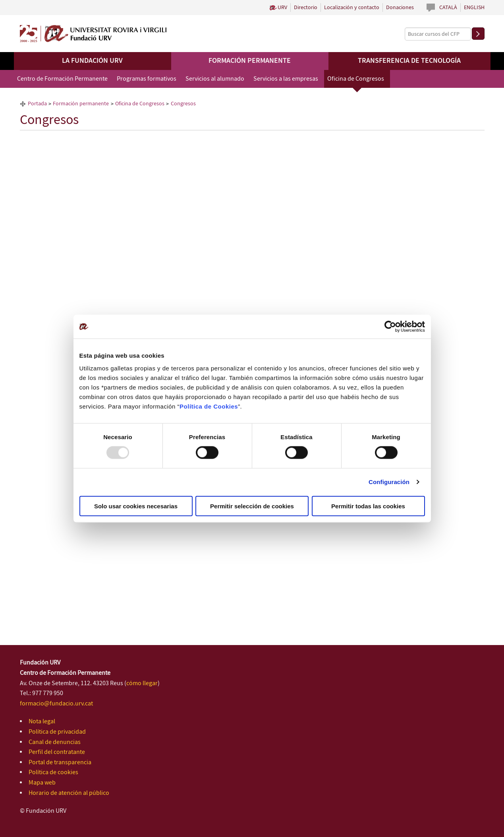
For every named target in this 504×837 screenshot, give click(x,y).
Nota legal (42, 722)
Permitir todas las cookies (368, 506)
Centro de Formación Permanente (62, 79)
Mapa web (42, 783)
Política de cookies (53, 772)
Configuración (389, 482)
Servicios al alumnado (215, 79)
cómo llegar (142, 683)
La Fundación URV (92, 61)
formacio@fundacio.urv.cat (56, 704)
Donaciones (400, 8)
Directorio (306, 8)
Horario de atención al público (69, 793)
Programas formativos (147, 79)
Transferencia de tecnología (409, 61)
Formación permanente (250, 61)
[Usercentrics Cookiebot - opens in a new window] (390, 327)
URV (282, 8)
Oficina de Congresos (356, 79)
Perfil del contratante (57, 752)
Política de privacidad (57, 732)
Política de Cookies (209, 406)
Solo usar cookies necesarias (136, 506)
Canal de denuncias (55, 742)
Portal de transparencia (60, 762)
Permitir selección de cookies (252, 506)
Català (448, 8)
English (474, 8)
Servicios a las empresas (286, 79)
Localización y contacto (352, 8)
